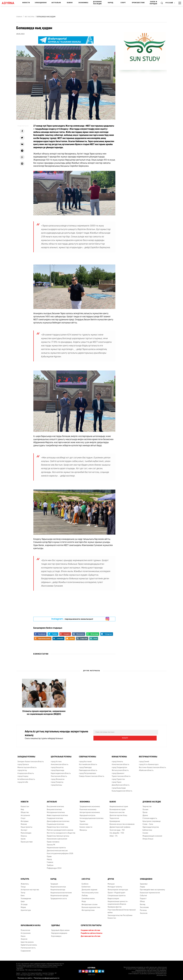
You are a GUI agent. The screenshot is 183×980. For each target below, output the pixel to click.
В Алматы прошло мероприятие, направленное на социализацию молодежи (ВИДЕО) (44, 713)
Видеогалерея (113, 897)
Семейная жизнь (88, 897)
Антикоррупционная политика (91, 816)
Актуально (56, 3)
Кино (23, 894)
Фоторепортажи (88, 908)
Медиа (23, 905)
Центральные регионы (61, 755)
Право (49, 854)
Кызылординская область (122, 789)
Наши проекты (26, 825)
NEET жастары (29, 17)
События (143, 894)
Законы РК (51, 843)
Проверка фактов (114, 905)
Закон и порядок (154, 3)
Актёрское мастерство (30, 888)
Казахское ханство (117, 810)
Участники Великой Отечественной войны (122, 909)
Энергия (24, 937)
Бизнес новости (86, 825)
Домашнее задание (89, 888)
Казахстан (25, 805)
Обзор (142, 899)
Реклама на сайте (25, 976)
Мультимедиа (26, 831)
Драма (145, 813)
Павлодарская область (88, 768)
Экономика (83, 3)
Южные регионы (119, 755)
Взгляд (143, 902)
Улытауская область (59, 774)
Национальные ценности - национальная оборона (118, 901)
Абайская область (146, 768)
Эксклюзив (144, 905)
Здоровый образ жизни (60, 928)
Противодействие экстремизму (152, 888)
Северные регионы (87, 755)
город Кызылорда (119, 786)
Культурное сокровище (152, 819)
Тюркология (114, 816)
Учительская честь (28, 946)
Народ (111, 3)
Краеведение (115, 819)
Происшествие (138, 3)
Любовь (85, 894)
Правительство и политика (57, 825)
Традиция (54, 882)
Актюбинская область (26, 777)
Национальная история (119, 805)
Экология (144, 911)
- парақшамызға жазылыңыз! (72, 619)
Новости (26, 3)
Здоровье (144, 882)
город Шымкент (118, 771)
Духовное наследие (98, 3)
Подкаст (143, 897)
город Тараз (116, 780)
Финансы (83, 828)
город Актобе (23, 780)
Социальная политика (56, 822)
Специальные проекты (117, 894)
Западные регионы (26, 755)
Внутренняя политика (55, 805)
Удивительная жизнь (29, 943)
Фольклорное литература (118, 888)
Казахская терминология (150, 891)
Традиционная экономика (90, 805)
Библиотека (147, 828)
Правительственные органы (58, 834)
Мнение (24, 822)
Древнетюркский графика (120, 825)
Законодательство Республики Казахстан (120, 915)
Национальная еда (58, 888)
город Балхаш (56, 783)
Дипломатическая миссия (57, 849)
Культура (25, 877)
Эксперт (24, 828)
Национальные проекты (56, 846)
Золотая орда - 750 (117, 828)
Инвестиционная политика (57, 813)
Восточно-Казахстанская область (152, 765)
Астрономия (26, 931)
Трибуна (50, 863)
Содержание (26, 949)
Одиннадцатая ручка (151, 825)
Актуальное (25, 813)
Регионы (143, 908)
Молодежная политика (56, 810)
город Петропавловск (88, 771)
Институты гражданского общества (61, 831)
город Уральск (23, 763)
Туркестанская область (121, 774)
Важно (70, 3)
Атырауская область (26, 771)
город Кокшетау (57, 765)
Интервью (25, 819)
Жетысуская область (120, 768)
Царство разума (27, 940)
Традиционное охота (59, 897)
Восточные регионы (148, 755)
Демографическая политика (58, 819)
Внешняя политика (54, 807)
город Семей (144, 760)
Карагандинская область (61, 771)
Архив (23, 837)
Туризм (82, 819)
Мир (22, 807)
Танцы (23, 885)
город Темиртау (57, 780)
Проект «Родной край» (117, 891)
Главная (19, 17)
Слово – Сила (148, 822)
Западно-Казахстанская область (31, 760)
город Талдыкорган (119, 765)
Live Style (86, 877)
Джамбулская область (121, 783)
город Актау (22, 768)
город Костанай (85, 760)
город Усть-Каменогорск (149, 763)
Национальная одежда (59, 894)
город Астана (56, 760)
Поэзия (145, 807)
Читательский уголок (90, 891)
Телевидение (26, 897)
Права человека (53, 840)
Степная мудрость (150, 816)
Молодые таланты (115, 885)
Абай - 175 (113, 834)
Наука (23, 934)
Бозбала (85, 882)
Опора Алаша (148, 837)
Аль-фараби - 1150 (117, 831)
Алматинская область (120, 763)
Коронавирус (56, 934)
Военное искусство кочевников (122, 822)
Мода (84, 899)
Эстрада (24, 902)
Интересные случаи (90, 902)
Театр (23, 891)
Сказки (145, 831)
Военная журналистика (91, 905)
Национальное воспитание (61, 891)
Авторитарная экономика (90, 810)
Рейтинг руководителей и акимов (60, 828)
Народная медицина (59, 931)
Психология (25, 928)
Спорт (123, 3)
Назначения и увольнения (57, 837)
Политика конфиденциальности (47, 976)
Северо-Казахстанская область (92, 774)
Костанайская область (88, 763)
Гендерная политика (55, 816)
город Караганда (57, 768)
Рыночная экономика (88, 807)
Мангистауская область (27, 765)
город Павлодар (85, 765)
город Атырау (23, 774)
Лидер (142, 885)
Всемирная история (117, 807)
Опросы (24, 834)
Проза (145, 810)
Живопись (25, 882)
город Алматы (117, 760)
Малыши (111, 882)
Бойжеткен (86, 885)
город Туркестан (118, 777)
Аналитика (84, 822)
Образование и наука (31, 923)
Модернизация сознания (152, 834)
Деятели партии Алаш (118, 813)
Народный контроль (87, 813)
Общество (25, 810)
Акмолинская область (60, 763)
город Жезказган (58, 777)
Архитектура (26, 908)
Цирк (23, 899)
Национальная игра (58, 885)
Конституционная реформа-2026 (60, 851)
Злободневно (41, 3)
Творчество (147, 805)
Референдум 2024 (54, 866)
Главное (50, 860)
